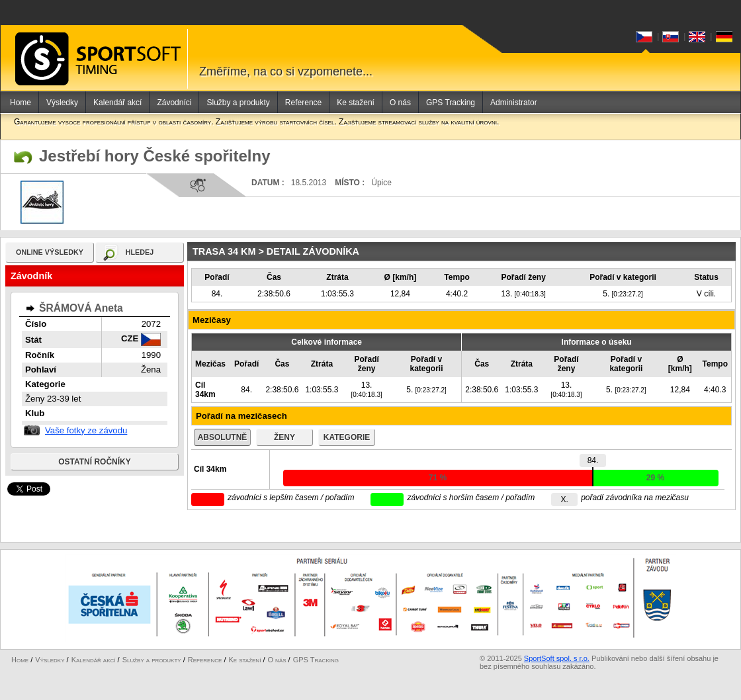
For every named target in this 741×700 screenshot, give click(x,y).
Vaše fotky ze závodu (86, 430)
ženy (284, 437)
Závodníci (174, 103)
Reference (303, 103)
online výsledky (50, 252)
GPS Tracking (451, 103)
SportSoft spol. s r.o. (557, 658)
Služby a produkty (238, 103)
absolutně (223, 437)
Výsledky (62, 103)
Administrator (514, 103)
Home (21, 103)
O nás (400, 103)
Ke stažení (356, 103)
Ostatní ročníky (95, 462)
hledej (140, 252)
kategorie (347, 437)
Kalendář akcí (117, 103)
